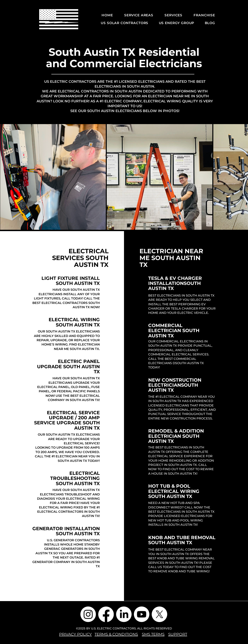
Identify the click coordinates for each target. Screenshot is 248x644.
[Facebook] (106, 614)
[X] (159, 614)
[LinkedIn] (124, 614)
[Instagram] (88, 614)
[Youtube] (142, 614)
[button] (136, 15)
